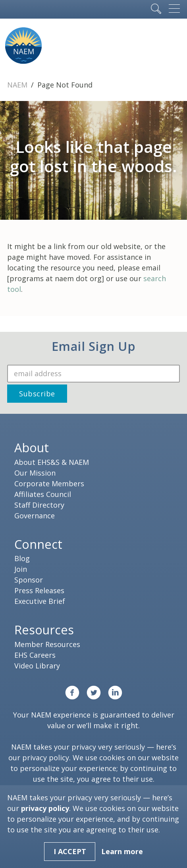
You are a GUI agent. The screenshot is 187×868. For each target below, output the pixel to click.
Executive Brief (40, 601)
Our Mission (35, 473)
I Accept (70, 851)
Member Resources (47, 644)
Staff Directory (39, 505)
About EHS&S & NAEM (52, 462)
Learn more (122, 851)
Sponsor (29, 580)
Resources (44, 630)
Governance (35, 516)
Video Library (37, 666)
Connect (38, 544)
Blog (22, 558)
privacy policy (46, 758)
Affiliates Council (43, 494)
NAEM (18, 85)
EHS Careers (35, 655)
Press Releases (39, 590)
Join (21, 569)
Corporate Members (49, 483)
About (32, 447)
